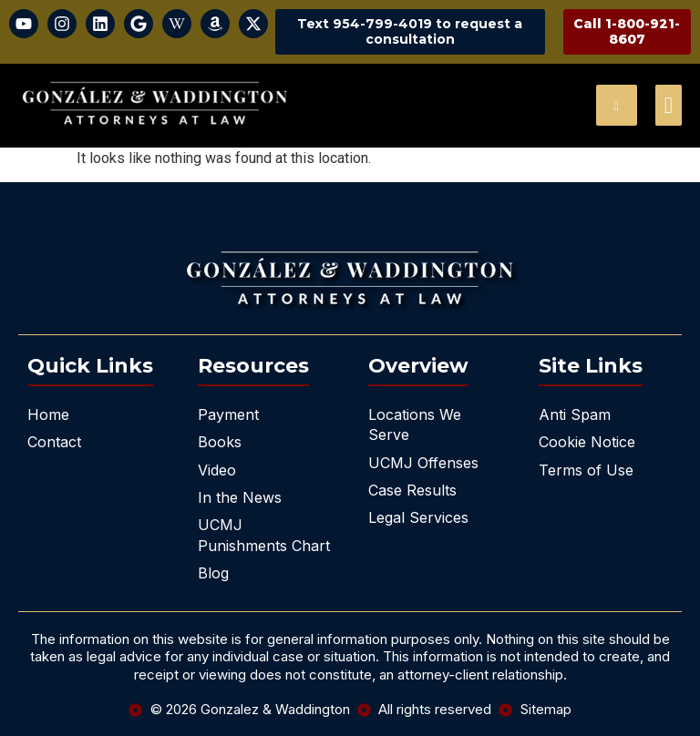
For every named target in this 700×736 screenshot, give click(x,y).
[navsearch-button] (617, 105)
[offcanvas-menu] (669, 105)
